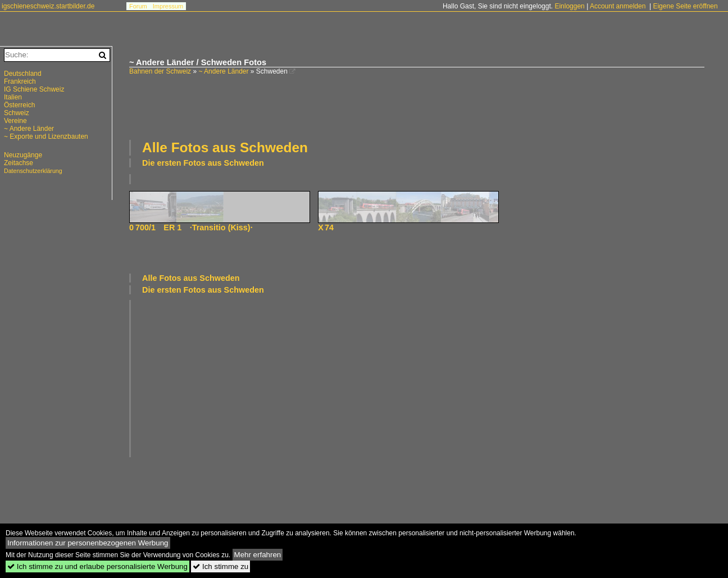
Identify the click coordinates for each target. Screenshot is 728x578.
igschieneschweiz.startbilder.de (48, 6)
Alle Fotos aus (225, 147)
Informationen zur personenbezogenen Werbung (88, 543)
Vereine (15, 121)
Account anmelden (618, 6)
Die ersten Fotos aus (203, 163)
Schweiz (17, 113)
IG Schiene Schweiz (34, 89)
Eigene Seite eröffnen (685, 6)
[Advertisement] (417, 106)
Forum (138, 6)
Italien (13, 97)
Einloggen (569, 6)
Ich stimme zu (220, 566)
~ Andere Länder (223, 71)
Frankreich (20, 81)
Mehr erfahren (258, 555)
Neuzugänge (23, 155)
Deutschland (23, 74)
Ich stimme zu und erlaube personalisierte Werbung (97, 566)
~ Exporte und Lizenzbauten (46, 136)
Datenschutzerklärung (33, 171)
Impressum (168, 6)
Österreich (19, 105)
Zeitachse (19, 163)
